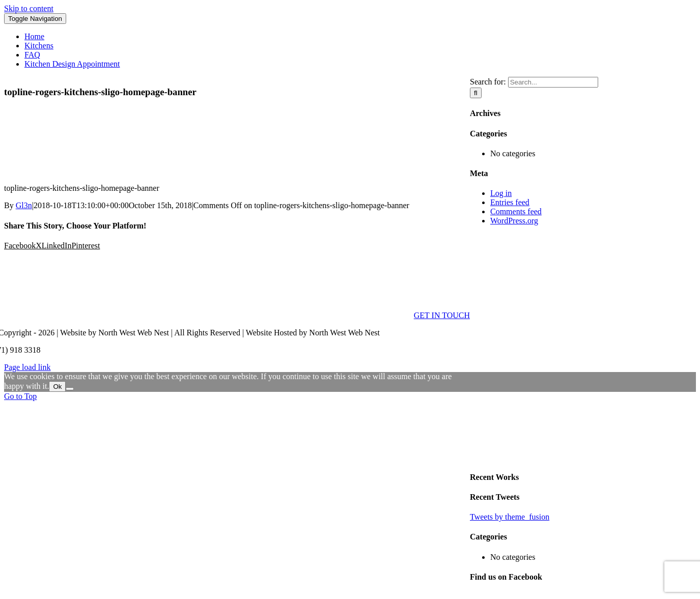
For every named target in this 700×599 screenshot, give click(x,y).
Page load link (27, 367)
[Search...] (553, 82)
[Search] (476, 93)
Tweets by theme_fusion (510, 517)
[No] (70, 389)
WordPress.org (514, 221)
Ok (57, 387)
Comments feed (516, 211)
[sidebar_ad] (583, 457)
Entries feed (510, 202)
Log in (501, 193)
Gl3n (24, 205)
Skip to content (29, 8)
